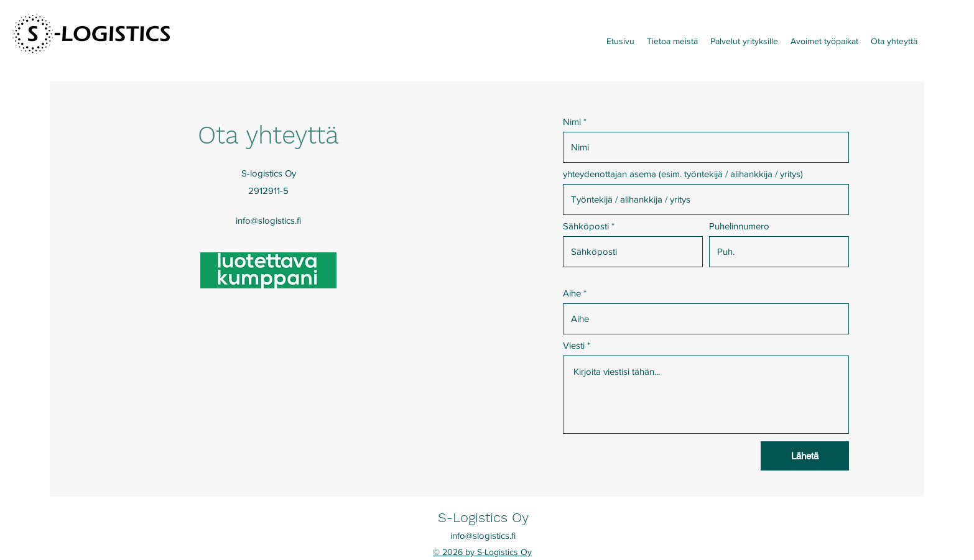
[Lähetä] (805, 456)
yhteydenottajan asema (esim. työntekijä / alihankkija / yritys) (683, 174)
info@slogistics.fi (268, 220)
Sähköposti (586, 226)
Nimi (572, 122)
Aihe (572, 293)
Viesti (574, 345)
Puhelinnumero (739, 226)
